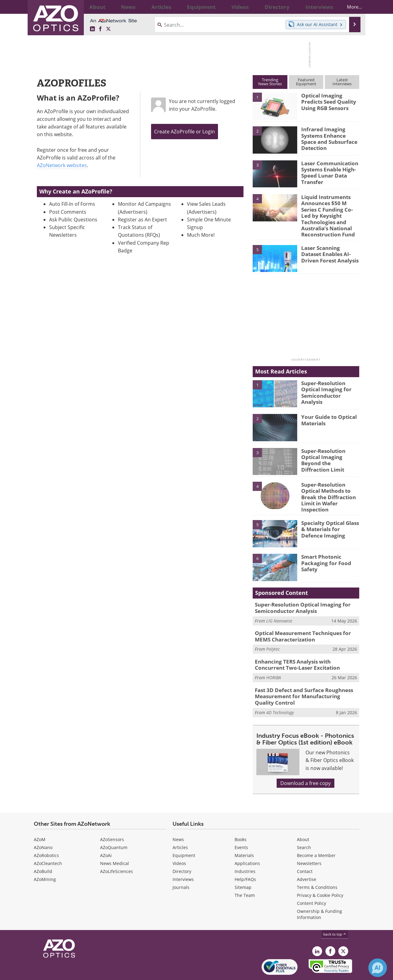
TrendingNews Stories (270, 82)
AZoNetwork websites (62, 165)
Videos (179, 842)
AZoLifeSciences (117, 850)
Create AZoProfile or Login (185, 132)
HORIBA (274, 659)
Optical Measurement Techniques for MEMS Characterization (306, 620)
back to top (335, 913)
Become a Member (316, 835)
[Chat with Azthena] (378, 968)
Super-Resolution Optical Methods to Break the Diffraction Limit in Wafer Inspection (326, 485)
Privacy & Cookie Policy (320, 874)
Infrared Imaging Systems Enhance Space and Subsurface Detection (329, 137)
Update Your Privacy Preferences (80, 972)
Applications (247, 842)
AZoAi (106, 835)
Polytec (273, 632)
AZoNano (43, 827)
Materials (244, 835)
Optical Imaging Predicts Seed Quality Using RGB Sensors (330, 101)
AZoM (40, 819)
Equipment (184, 835)
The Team (245, 874)
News (178, 819)
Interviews (183, 858)
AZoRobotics (46, 835)
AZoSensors (112, 819)
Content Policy (311, 882)
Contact (305, 850)
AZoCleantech (48, 842)
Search (304, 827)
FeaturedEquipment (306, 82)
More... (349, 7)
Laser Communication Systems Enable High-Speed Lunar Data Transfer (327, 171)
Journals (181, 866)
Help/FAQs (245, 858)
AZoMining (45, 858)
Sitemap (243, 866)
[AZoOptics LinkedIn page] (92, 29)
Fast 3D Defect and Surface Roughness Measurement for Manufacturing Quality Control (302, 677)
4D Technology (280, 691)
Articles (180, 827)
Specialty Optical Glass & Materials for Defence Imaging (330, 514)
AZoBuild (43, 850)
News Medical (115, 842)
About (303, 819)
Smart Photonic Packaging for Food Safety (323, 548)
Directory (182, 850)
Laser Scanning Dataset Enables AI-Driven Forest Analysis (329, 243)
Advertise (307, 858)
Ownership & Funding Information (319, 893)
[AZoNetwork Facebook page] (100, 29)
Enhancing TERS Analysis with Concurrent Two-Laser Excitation (303, 647)
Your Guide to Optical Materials (326, 409)
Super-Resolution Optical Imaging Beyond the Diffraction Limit (329, 446)
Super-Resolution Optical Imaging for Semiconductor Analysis (329, 378)
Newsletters (309, 842)
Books (241, 819)
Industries (245, 850)
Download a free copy (305, 762)
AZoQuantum (114, 827)
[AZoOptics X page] (108, 29)
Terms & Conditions (317, 866)
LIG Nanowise (279, 605)
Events (241, 827)
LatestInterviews (342, 82)
